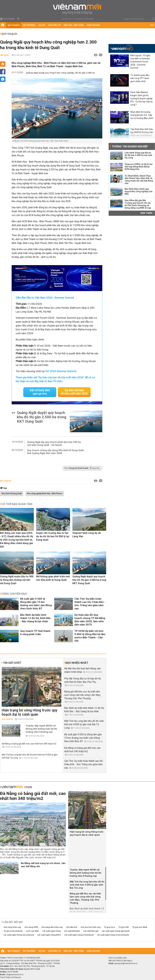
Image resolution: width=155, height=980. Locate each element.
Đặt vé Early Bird (40, 392)
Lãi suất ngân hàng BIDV (49, 935)
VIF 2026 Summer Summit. (61, 371)
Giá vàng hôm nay (12, 927)
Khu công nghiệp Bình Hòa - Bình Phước (45, 493)
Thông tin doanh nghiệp (130, 146)
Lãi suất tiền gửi (91, 931)
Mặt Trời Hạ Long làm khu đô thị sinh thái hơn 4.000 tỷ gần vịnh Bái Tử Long (84, 724)
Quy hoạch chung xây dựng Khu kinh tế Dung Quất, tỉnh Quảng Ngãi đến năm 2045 (56, 452)
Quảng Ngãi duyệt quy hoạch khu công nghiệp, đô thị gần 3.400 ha (60, 73)
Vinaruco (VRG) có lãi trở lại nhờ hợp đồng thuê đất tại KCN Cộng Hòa (139, 167)
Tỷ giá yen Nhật (140, 927)
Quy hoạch (14, 25)
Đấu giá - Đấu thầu (74, 25)
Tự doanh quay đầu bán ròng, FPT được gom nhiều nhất (140, 78)
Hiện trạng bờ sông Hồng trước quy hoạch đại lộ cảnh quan (30, 712)
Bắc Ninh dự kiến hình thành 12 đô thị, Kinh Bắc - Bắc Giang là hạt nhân (35, 618)
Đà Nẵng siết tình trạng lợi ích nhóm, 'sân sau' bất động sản (43, 865)
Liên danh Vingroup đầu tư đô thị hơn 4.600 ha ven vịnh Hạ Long (138, 155)
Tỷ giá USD (124, 927)
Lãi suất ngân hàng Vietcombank (113, 935)
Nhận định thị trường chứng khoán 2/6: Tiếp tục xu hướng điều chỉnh (142, 115)
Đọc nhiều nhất (77, 663)
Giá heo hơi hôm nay (91, 927)
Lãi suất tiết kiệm (72, 931)
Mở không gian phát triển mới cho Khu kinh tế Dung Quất (53, 578)
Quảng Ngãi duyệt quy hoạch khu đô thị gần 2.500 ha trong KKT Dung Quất (42, 417)
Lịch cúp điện (32, 931)
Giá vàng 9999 (31, 927)
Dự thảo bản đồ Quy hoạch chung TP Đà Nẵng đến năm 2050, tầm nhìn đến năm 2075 (90, 620)
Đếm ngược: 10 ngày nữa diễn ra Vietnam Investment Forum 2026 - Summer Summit (140, 62)
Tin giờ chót (12, 663)
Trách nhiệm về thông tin (11, 977)
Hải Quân (4, 55)
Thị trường (29, 25)
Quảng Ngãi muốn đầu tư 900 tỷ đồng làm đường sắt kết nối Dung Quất (17, 580)
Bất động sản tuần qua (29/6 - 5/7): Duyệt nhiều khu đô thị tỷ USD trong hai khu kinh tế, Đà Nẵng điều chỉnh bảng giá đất (17, 540)
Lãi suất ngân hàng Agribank (116, 931)
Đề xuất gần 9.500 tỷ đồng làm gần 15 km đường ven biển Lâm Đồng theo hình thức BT (36, 603)
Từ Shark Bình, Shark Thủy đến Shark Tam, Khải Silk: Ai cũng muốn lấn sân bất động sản (139, 179)
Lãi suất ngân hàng (51, 931)
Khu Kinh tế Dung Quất (12, 493)
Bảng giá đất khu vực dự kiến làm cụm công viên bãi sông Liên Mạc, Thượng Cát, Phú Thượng (83, 695)
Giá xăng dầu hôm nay (52, 927)
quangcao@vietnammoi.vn (126, 963)
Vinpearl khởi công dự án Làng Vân (87, 535)
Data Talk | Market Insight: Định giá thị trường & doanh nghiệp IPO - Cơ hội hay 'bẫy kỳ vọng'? (142, 98)
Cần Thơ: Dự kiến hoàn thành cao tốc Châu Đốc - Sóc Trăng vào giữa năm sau (90, 603)
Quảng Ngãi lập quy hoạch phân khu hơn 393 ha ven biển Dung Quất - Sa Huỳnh (54, 443)
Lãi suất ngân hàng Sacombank (19, 935)
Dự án (42, 25)
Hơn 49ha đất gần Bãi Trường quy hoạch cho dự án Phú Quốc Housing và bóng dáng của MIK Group (138, 204)
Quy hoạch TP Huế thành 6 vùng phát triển (35, 632)
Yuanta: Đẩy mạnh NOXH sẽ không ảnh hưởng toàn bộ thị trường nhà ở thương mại (41, 729)
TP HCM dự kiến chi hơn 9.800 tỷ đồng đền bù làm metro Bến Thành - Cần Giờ (90, 636)
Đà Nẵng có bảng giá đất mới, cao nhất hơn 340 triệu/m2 (29, 744)
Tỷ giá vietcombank (13, 931)
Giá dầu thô (72, 927)
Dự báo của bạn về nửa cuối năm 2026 (74, 392)
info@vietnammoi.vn (14, 974)
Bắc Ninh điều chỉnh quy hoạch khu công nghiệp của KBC (138, 191)
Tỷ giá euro (110, 927)
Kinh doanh (93, 25)
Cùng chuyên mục (14, 594)
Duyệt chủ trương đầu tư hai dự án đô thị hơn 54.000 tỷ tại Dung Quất (53, 536)
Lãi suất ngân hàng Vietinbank (79, 935)
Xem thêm (147, 213)
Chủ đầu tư (54, 25)
